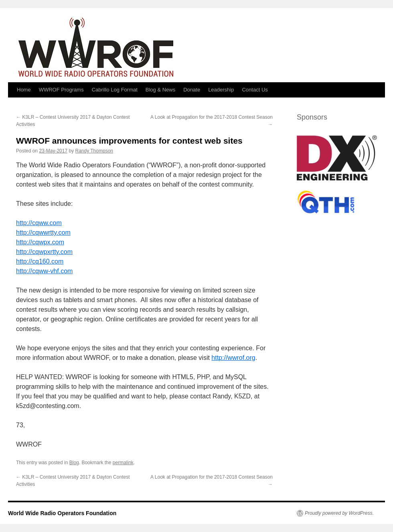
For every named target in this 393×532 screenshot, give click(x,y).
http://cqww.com (39, 223)
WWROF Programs (61, 90)
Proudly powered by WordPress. (339, 513)
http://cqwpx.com (40, 242)
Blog (74, 463)
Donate (192, 90)
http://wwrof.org (233, 358)
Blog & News (160, 90)
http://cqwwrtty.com (43, 232)
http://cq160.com (40, 261)
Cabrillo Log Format (115, 90)
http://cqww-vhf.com (44, 271)
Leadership (221, 90)
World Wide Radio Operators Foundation (62, 513)
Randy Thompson (94, 151)
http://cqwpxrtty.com (44, 252)
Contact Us (255, 90)
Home (24, 90)
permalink (123, 463)
